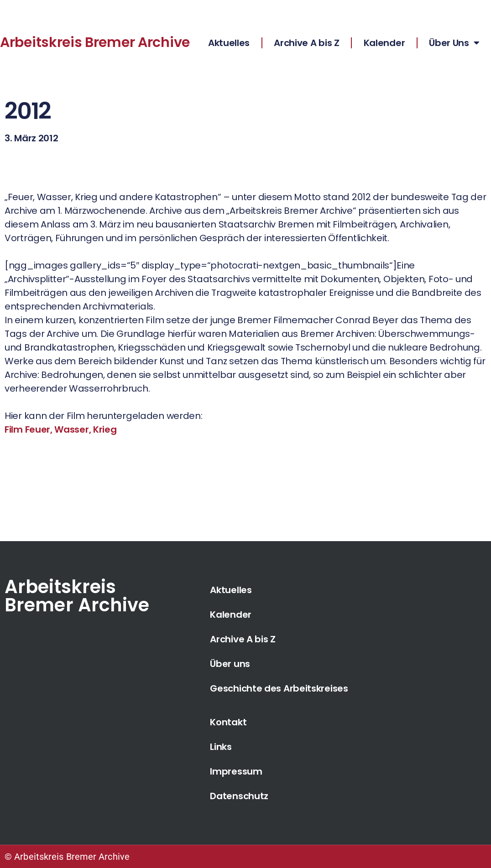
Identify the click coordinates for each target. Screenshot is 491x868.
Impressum (236, 771)
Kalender (384, 43)
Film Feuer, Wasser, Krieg (61, 429)
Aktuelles (229, 43)
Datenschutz (239, 796)
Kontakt (228, 722)
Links (221, 747)
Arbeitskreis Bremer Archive (95, 42)
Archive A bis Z (307, 43)
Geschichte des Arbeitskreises (279, 688)
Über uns (230, 664)
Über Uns (454, 43)
